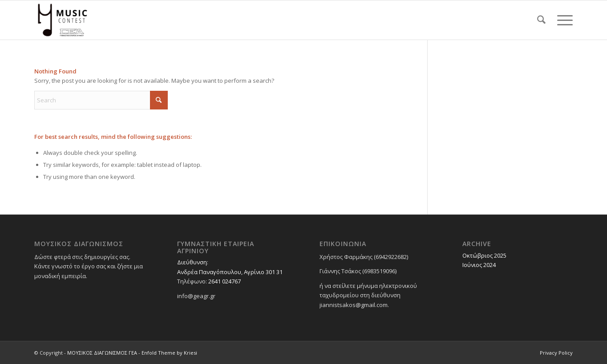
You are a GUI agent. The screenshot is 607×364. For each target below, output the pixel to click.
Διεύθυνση (192, 262)
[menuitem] (541, 20)
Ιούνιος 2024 (479, 265)
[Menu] (562, 20)
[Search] (541, 20)
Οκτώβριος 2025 (484, 255)
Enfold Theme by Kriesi (169, 353)
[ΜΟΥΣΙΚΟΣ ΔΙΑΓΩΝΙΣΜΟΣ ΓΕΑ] (63, 20)
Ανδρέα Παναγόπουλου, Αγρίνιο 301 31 (230, 272)
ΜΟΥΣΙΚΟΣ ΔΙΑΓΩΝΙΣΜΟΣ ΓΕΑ (102, 353)
